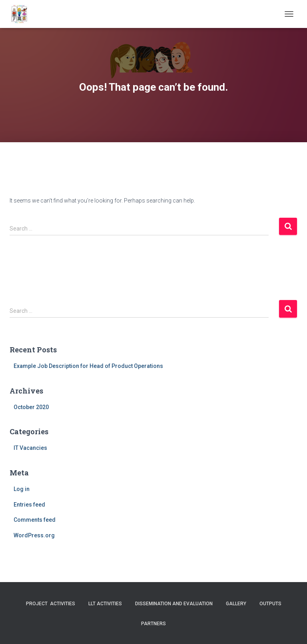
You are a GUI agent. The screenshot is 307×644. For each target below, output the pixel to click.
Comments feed (35, 520)
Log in (22, 489)
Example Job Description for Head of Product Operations (88, 366)
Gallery (236, 604)
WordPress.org (34, 535)
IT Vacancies (30, 448)
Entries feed (29, 505)
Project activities (51, 604)
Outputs (270, 604)
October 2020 (31, 407)
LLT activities (105, 604)
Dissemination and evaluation (174, 604)
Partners (153, 624)
